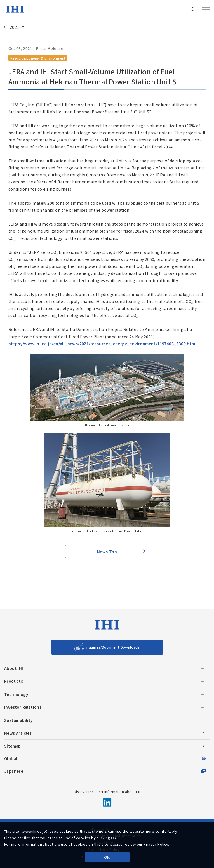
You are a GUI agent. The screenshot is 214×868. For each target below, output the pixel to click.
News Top (107, 552)
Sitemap (13, 746)
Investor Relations (23, 707)
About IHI (14, 668)
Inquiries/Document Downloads (113, 647)
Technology (16, 694)
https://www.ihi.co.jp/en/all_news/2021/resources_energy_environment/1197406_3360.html (102, 344)
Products (14, 681)
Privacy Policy (156, 844)
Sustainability (19, 720)
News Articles (18, 733)
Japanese (14, 771)
